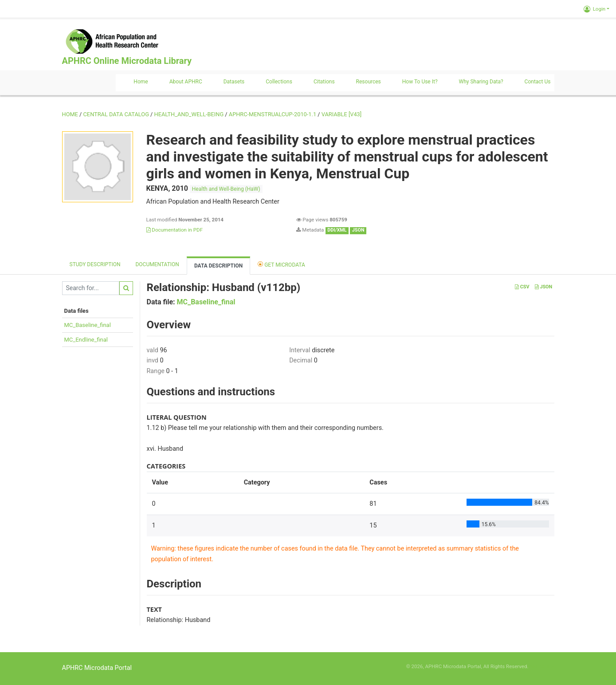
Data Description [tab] (218, 266)
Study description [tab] (95, 264)
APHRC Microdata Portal (97, 668)
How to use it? (420, 82)
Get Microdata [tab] (281, 264)
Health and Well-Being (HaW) (226, 189)
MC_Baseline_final (88, 325)
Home (141, 82)
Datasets (234, 82)
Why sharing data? (481, 82)
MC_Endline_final (86, 340)
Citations (324, 82)
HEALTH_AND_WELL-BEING (189, 114)
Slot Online (542, 666)
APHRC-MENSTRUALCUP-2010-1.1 (273, 114)
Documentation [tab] (157, 264)
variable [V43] (341, 114)
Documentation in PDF (175, 230)
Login (594, 9)
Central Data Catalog (116, 114)
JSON (543, 287)
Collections (279, 82)
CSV (522, 287)
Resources (369, 82)
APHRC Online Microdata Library (127, 61)
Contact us (538, 82)
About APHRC (186, 82)
